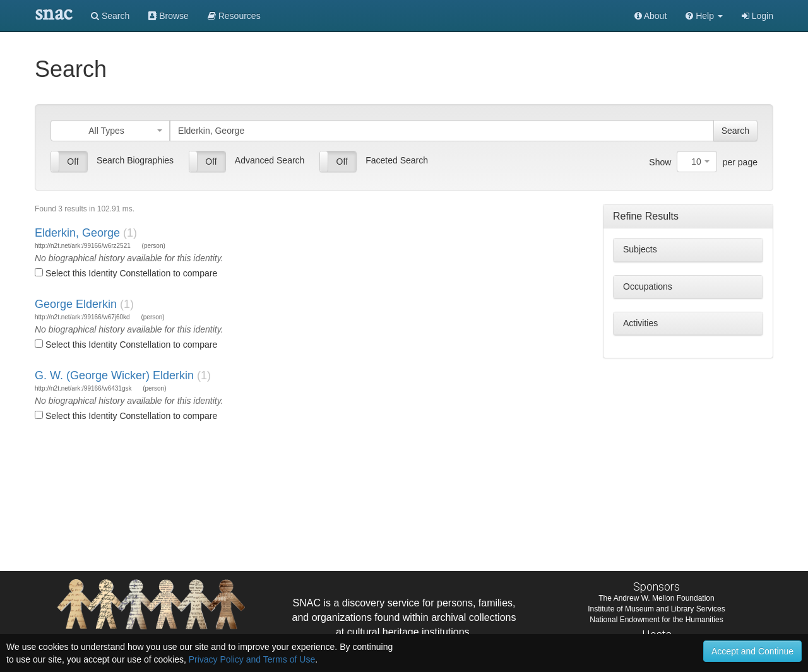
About (651, 16)
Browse (169, 16)
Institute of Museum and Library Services (656, 609)
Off (73, 162)
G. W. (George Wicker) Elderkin (114, 375)
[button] (704, 16)
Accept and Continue (752, 651)
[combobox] (110, 131)
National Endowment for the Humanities (656, 620)
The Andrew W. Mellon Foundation (656, 598)
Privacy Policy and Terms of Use (252, 659)
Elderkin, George (77, 233)
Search (110, 16)
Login (757, 16)
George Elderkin (76, 304)
